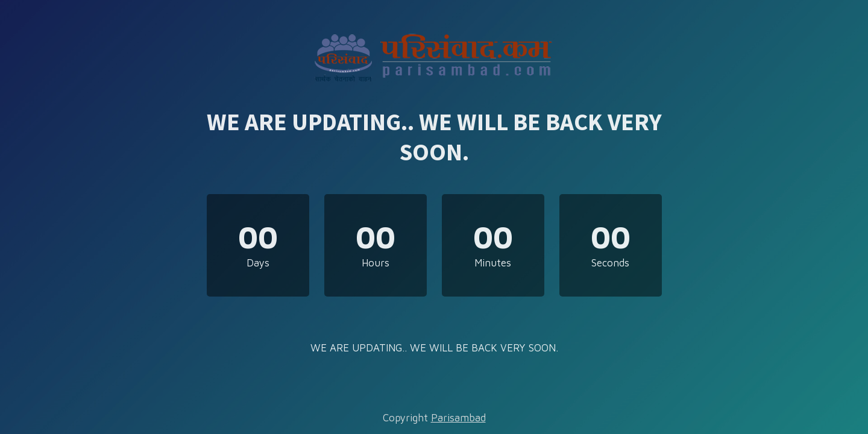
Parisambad (458, 418)
